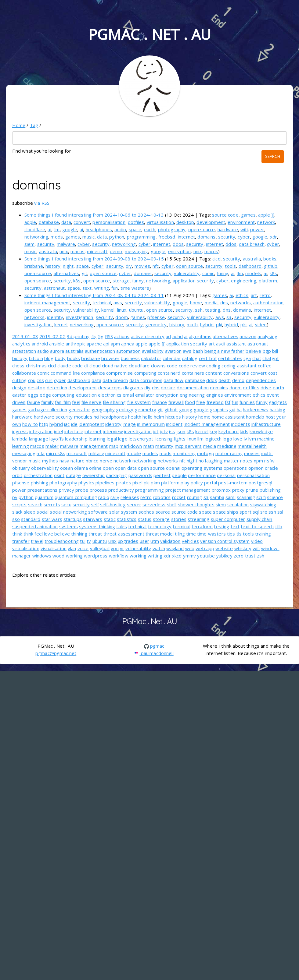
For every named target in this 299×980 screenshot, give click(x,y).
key (213, 431)
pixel (137, 483)
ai (49, 229)
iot (156, 431)
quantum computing (76, 497)
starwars (93, 519)
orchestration (38, 475)
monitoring (184, 453)
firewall (176, 402)
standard (31, 519)
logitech (213, 439)
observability (45, 468)
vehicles (190, 541)
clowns (158, 366)
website (224, 548)
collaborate (24, 373)
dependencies (261, 380)
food (190, 402)
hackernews (256, 409)
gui (232, 409)
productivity (121, 490)
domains (206, 237)
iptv (164, 431)
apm (115, 344)
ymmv (190, 556)
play (185, 483)
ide (74, 424)
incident (174, 424)
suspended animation (35, 526)
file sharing (114, 402)
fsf (228, 402)
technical (102, 302)
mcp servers (188, 446)
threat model (160, 534)
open (108, 468)
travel (37, 541)
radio (104, 497)
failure (33, 402)
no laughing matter (219, 461)
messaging (136, 251)
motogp (206, 453)
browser (110, 358)
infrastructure (266, 424)
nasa (65, 461)
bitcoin (36, 358)
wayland (175, 548)
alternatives (67, 273)
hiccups (173, 417)
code (172, 366)
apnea (128, 344)
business (130, 358)
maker (52, 446)
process (98, 490)
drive (266, 387)
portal (211, 483)
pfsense (156, 317)
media (211, 302)
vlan (72, 548)
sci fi (261, 497)
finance (160, 402)
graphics (219, 409)
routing (195, 497)
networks (240, 302)
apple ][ (266, 215)
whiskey (243, 548)
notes (246, 461)
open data (126, 468)
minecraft (97, 251)
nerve (106, 461)
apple (30, 222)
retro (265, 295)
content (214, 373)
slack (17, 512)
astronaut (54, 288)
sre (264, 512)
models (253, 273)
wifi (244, 229)
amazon (248, 336)
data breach (252, 244)
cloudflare (35, 229)
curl (49, 380)
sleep (30, 512)
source (163, 512)
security (227, 237)
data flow (173, 380)
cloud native (115, 366)
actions (122, 336)
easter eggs (25, 395)
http (44, 424)
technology (160, 526)
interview (113, 431)
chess (18, 366)
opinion (256, 468)
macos (77, 251)
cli (86, 366)
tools (230, 266)
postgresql (261, 483)
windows (42, 556)
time (191, 534)
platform (268, 281)
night (68, 266)
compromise (120, 373)
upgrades (128, 541)
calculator (151, 358)
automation (128, 351)
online (95, 468)
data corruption (146, 380)
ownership (94, 475)
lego (123, 439)
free (201, 402)
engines (215, 395)
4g (94, 336)
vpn (115, 548)
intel (59, 431)
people (179, 475)
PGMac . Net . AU (149, 34)
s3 (229, 317)
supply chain (259, 519)
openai (173, 468)
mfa (41, 453)
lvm (252, 439)
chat (257, 358)
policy (197, 483)
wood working (68, 556)
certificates (230, 358)
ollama (81, 468)
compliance (93, 373)
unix (64, 251)
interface (74, 431)
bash (198, 351)
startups (73, 519)
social (43, 512)
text (87, 288)
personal (226, 475)
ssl (280, 512)
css (40, 380)
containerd (169, 373)
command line (65, 373)
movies (142, 266)
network (266, 222)
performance (202, 475)
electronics (110, 395)
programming (141, 237)
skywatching (263, 504)
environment (241, 222)
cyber (244, 237)
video (261, 324)
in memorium (151, 424)
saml (231, 497)
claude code (70, 366)
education (86, 395)
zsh (261, 556)
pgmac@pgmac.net (56, 653)
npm (258, 461)
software (98, 512)
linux (122, 310)
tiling (180, 534)
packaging (116, 475)
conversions (236, 373)
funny (223, 273)
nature (77, 461)
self (95, 504)
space (135, 229)
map (114, 446)
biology (20, 358)
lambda (20, 439)
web (190, 548)
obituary (21, 468)
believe (253, 351)
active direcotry (148, 336)
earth (150, 229)
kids (244, 431)
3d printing (78, 336)
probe (82, 490)
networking (36, 237)
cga (247, 358)
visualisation (54, 548)
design (19, 387)
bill (275, 351)
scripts (20, 504)
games (248, 215)
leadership (76, 439)
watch (159, 548)
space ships (226, 512)
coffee (265, 366)
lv (245, 439)
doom (122, 317)
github (271, 266)
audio (120, 229)
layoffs (57, 439)
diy (129, 266)
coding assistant (239, 366)
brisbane (34, 266)
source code (225, 215)
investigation (80, 317)
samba (217, 497)
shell (172, 504)
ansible (57, 344)
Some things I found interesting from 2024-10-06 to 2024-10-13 (94, 215)
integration (41, 431)
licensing (164, 439)
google (70, 229)
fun (115, 288)
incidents (240, 424)
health (135, 417)
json (181, 431)
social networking (68, 512)
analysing (267, 336)
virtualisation (160, 222)
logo (227, 439)
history (53, 266)
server (134, 504)
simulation (238, 504)
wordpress (96, 556)
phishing (40, 483)
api (106, 344)
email (128, 395)
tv (89, 541)
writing (102, 288)
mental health (252, 446)
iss (172, 431)
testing (213, 310)
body (60, 358)
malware (66, 244)
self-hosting (113, 504)
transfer (21, 541)
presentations (43, 490)
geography (103, 409)
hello (148, 417)
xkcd (177, 556)
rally (115, 497)
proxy (238, 490)
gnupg (186, 409)
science (275, 497)
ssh (199, 310)
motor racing (229, 453)
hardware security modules (63, 417)
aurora (57, 351)
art (254, 295)
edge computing (57, 395)
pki (219, 324)
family (47, 402)
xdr (274, 237)
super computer (228, 519)
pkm (155, 483)
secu (66, 504)
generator (79, 409)
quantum (44, 497)
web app (205, 548)
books (270, 259)
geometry (156, 324)
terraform (202, 526)
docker (168, 387)
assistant (236, 344)
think (17, 534)
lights (180, 439)
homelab (255, 417)
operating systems (202, 468)
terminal (181, 526)
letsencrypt (141, 439)
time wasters (135, 288)
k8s (273, 273)
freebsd (167, 237)
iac (67, 424)
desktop (185, 222)
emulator (145, 395)
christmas (36, 366)
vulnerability (187, 273)
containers (193, 373)
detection (57, 387)
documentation (193, 387)
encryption (180, 251)
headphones (99, 229)
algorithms (200, 336)
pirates (124, 483)
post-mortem (233, 483)
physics (86, 483)
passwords (140, 475)
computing (145, 373)
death (225, 380)
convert (82, 222)
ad (168, 336)
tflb (279, 526)
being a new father (225, 351)
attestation (24, 351)
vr (122, 548)
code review (192, 366)
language (39, 439)
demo (116, 251)
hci (96, 417)
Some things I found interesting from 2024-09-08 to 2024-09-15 (94, 259)
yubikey (224, 556)
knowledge (261, 431)
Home (19, 125)
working (138, 556)
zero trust (245, 556)
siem (30, 244)
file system (139, 402)
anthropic (76, 344)
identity (55, 317)
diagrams (133, 387)
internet (186, 237)
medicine (227, 446)
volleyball (100, 548)
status (145, 519)
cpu (32, 380)
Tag (34, 125)
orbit (17, 475)
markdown (131, 446)
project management (188, 490)
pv (15, 497)
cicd (216, 259)
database (49, 222)
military (96, 453)
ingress (20, 431)
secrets (52, 504)
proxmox (221, 490)
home (196, 302)
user (145, 541)
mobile (134, 453)
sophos (146, 512)
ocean (67, 468)
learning (97, 439)
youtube (206, 556)
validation (170, 541)
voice (83, 548)
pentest (162, 475)
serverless (154, 504)
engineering (244, 281)
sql (256, 512)
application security (193, 281)
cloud (95, 366)
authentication (268, 302)
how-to (30, 424)
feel (76, 402)
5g (101, 336)
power (257, 229)
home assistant (228, 417)
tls (239, 534)
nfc (156, 266)
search (35, 504)
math (192, 324)
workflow (119, 556)
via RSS (42, 203)
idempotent (91, 424)
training (263, 534)
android (40, 344)
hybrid (207, 324)
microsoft (77, 453)
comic (208, 273)
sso (16, 519)
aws (118, 302)
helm (159, 417)
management (94, 446)
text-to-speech (257, 526)
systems (68, 526)
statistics (127, 519)
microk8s (56, 453)
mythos (50, 461)
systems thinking (97, 526)
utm (155, 541)
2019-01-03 (25, 336)
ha (239, 409)
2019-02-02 (52, 336)
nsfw (269, 461)
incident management (47, 302)
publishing (270, 490)
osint (59, 475)
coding (213, 366)
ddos (178, 244)
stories (179, 519)
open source (202, 229)
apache (94, 344)
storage (121, 281)
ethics (242, 295)
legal (112, 439)
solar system (123, 512)
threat (95, 534)
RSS (109, 336)
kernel (108, 310)
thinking (79, 534)
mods (57, 237)
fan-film (63, 402)
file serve (92, 402)
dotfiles (136, 222)
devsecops (110, 387)
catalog (190, 358)
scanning (246, 497)
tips (231, 534)
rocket (179, 497)
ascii (221, 344)
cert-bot (208, 358)
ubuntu (136, 310)
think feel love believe (47, 534)
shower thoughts (196, 504)
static (110, 519)
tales (122, 526)
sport (245, 512)
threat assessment (124, 534)
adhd (178, 336)
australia (48, 251)
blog (49, 358)
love (238, 439)
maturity (164, 446)
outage (74, 475)
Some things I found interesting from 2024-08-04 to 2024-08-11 (94, 295)
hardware (228, 229)
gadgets (278, 402)
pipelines (105, 483)
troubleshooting (62, 541)
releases (130, 497)
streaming (198, 519)
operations (235, 468)
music (88, 237)
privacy (67, 490)
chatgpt (271, 358)
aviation (173, 351)
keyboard (229, 431)
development (211, 222)
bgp (267, 351)
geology (125, 409)
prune (252, 490)
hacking (277, 409)
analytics (21, 344)
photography (172, 229)
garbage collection (48, 409)
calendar (172, 358)
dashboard (250, 266)
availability (153, 351)
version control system (225, 541)
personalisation (109, 222)
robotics (162, 497)
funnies (247, 402)
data (66, 222)
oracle (271, 468)
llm (57, 229)
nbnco (92, 461)
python (117, 237)
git (85, 273)
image (129, 424)
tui (83, 541)
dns (224, 302)
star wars (52, 519)
